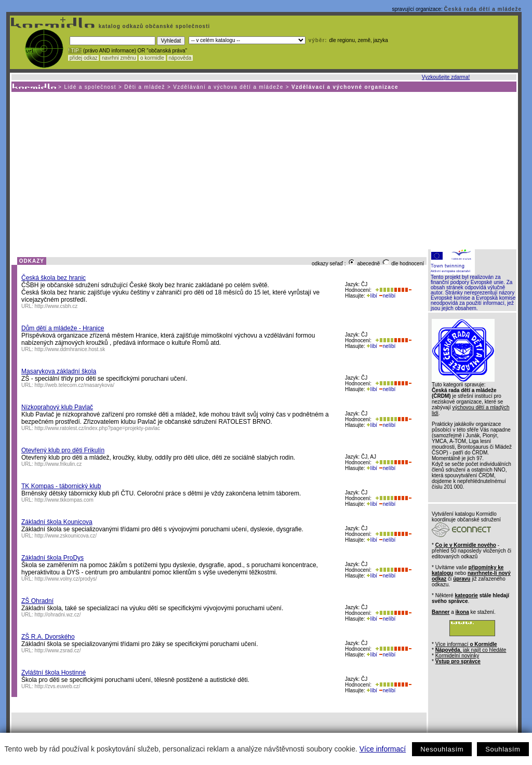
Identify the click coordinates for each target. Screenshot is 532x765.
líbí (372, 296)
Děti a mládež (144, 87)
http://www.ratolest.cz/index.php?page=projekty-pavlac (98, 428)
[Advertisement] (263, 170)
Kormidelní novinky (457, 656)
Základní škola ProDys (52, 558)
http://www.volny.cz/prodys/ (66, 579)
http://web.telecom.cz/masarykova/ (75, 385)
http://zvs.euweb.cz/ (58, 686)
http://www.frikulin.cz (58, 464)
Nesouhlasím (442, 749)
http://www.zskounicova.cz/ (66, 536)
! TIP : (75, 51)
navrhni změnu (119, 58)
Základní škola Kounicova (57, 522)
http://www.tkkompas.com (64, 500)
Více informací (383, 749)
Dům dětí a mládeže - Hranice (63, 328)
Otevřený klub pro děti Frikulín (63, 450)
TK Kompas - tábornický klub (61, 486)
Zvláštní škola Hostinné (54, 673)
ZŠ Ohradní (37, 601)
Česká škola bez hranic (54, 278)
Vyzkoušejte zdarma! (446, 77)
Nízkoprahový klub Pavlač (57, 407)
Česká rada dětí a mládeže (483, 9)
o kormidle (152, 58)
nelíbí (387, 296)
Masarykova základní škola (59, 371)
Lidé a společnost (90, 87)
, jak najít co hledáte (471, 650)
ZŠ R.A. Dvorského (48, 637)
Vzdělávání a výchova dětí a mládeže (228, 87)
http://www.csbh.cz (56, 306)
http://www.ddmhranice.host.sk (70, 349)
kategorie (466, 595)
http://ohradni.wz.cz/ (58, 615)
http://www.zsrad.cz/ (58, 650)
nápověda (180, 58)
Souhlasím (503, 749)
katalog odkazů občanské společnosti (153, 26)
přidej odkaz (83, 58)
